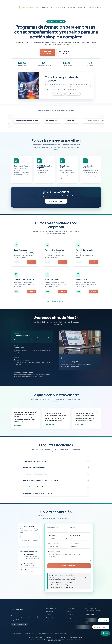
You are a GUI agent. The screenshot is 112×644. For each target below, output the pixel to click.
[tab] (32, 338)
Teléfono (53, 545)
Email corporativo (75, 537)
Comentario (54, 553)
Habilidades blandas (71, 621)
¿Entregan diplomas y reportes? (56, 469)
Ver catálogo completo (56, 303)
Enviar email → (30, 539)
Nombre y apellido (53, 529)
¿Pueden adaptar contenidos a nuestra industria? (56, 482)
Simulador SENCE (47, 7)
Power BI (68, 612)
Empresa (72, 529)
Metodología (72, 7)
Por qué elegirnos (60, 7)
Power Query (70, 615)
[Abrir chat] (105, 633)
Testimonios (82, 7)
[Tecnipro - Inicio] (22, 7)
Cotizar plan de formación (48, 52)
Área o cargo (51, 537)
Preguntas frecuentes (95, 7)
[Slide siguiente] (90, 85)
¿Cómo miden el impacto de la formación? (56, 495)
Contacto (49, 621)
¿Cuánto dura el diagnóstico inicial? (56, 476)
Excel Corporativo (71, 608)
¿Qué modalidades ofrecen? (56, 488)
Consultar (32, 263)
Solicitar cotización (69, 567)
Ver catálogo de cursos (64, 52)
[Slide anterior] (22, 85)
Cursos (37, 7)
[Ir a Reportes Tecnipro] (104, 620)
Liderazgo (69, 618)
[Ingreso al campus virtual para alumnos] (101, 627)
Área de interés (74, 545)
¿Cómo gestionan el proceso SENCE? (56, 463)
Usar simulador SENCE (56, 203)
